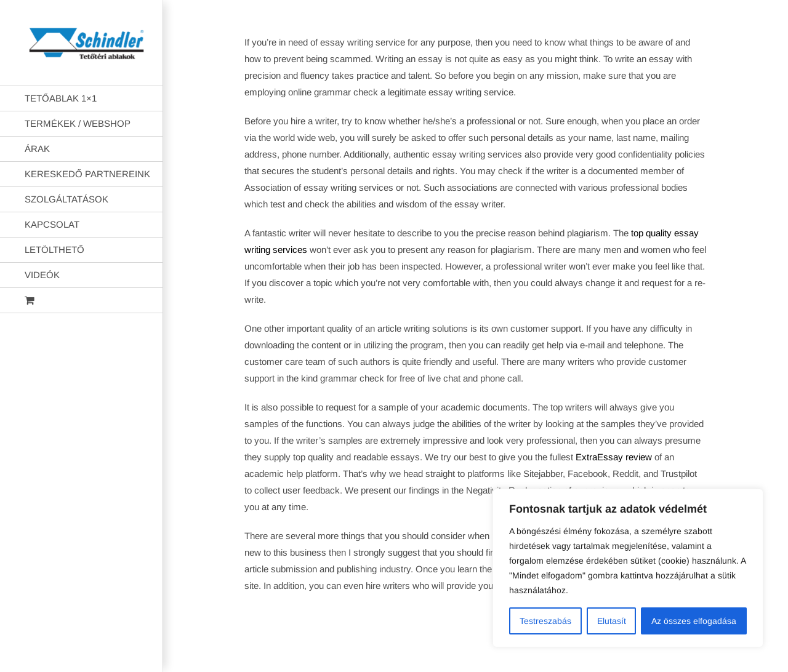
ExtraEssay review (614, 457)
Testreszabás (545, 621)
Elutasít (612, 621)
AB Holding (553, 652)
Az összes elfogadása (694, 621)
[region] (628, 568)
